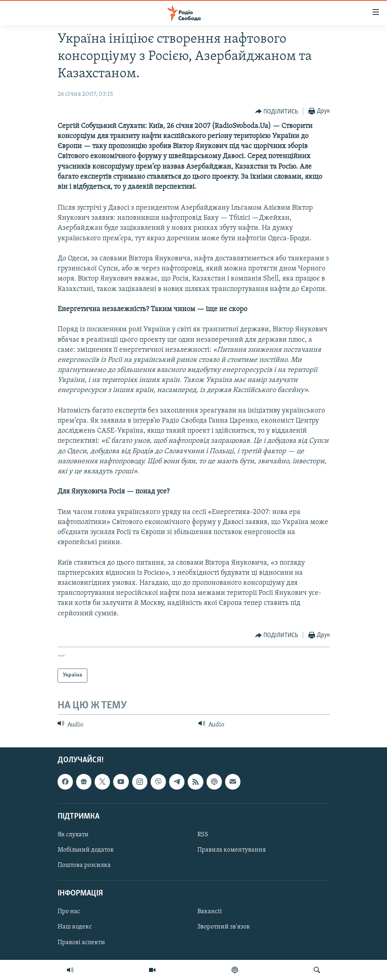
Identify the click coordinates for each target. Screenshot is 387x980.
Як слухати (73, 835)
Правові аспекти (81, 943)
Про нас (69, 912)
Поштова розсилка (84, 865)
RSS (203, 835)
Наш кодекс (75, 927)
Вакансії (210, 912)
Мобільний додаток (86, 850)
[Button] (277, 111)
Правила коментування (232, 850)
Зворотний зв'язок (224, 927)
